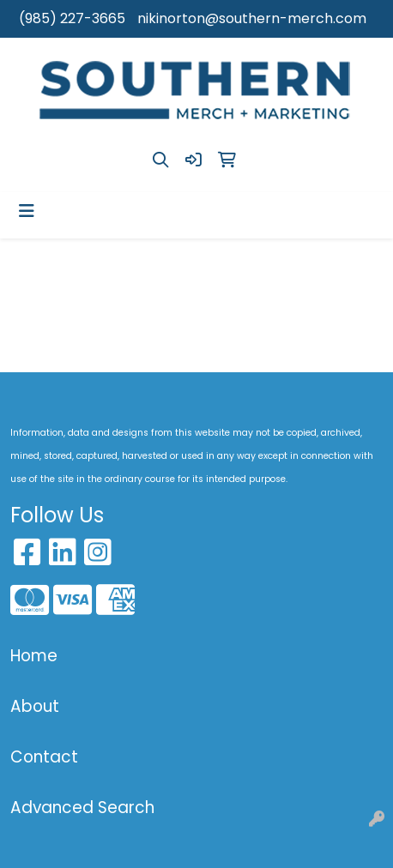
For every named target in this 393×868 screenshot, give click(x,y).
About (35, 706)
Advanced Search (82, 808)
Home (34, 656)
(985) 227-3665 (72, 18)
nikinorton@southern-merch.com (252, 18)
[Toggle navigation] (27, 211)
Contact (44, 757)
